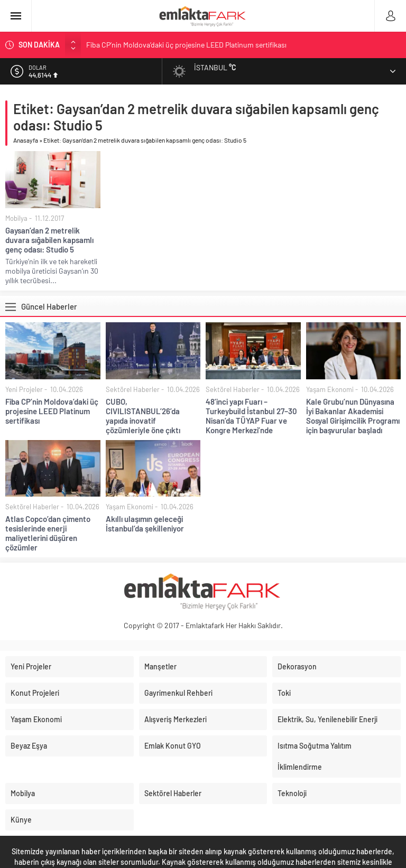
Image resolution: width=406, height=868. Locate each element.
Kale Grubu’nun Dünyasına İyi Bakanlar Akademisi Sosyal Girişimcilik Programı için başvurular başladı (353, 416)
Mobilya (16, 218)
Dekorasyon (297, 666)
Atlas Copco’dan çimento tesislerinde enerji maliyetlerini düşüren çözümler (48, 533)
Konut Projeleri (35, 693)
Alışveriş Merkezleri (176, 719)
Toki (284, 693)
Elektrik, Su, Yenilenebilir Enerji (327, 719)
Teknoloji (292, 793)
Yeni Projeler (24, 389)
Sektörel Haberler (133, 389)
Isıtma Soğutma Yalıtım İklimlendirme (315, 756)
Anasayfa (26, 140)
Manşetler (160, 666)
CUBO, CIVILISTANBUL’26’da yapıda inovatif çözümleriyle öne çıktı (143, 416)
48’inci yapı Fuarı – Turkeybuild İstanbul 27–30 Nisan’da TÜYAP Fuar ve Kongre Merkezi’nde (251, 416)
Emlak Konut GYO (173, 746)
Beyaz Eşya (29, 746)
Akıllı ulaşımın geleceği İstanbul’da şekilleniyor (145, 524)
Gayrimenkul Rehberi (178, 693)
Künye (21, 820)
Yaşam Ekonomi (330, 389)
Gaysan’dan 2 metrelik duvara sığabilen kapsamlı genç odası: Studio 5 (49, 240)
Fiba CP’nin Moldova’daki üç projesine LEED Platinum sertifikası (186, 45)
